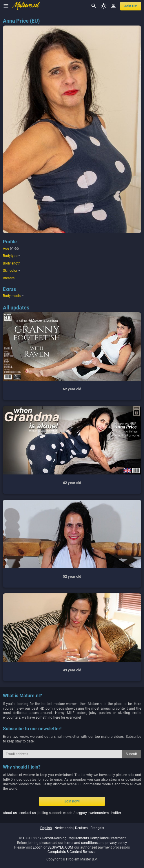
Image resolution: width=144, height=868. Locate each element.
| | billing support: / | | (62, 813)
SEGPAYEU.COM (60, 847)
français (97, 828)
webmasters (99, 813)
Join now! (72, 801)
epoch (68, 813)
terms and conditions (81, 843)
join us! (131, 6)
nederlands (63, 828)
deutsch (81, 828)
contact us (28, 813)
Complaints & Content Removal (72, 852)
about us (10, 813)
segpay (81, 813)
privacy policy (116, 843)
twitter (116, 813)
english (46, 828)
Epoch (38, 847)
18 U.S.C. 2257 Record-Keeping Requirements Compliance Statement (72, 838)
